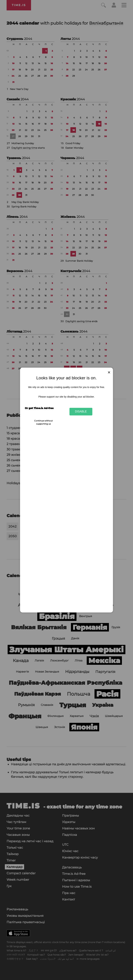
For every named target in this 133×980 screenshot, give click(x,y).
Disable (81, 412)
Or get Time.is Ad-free (39, 408)
